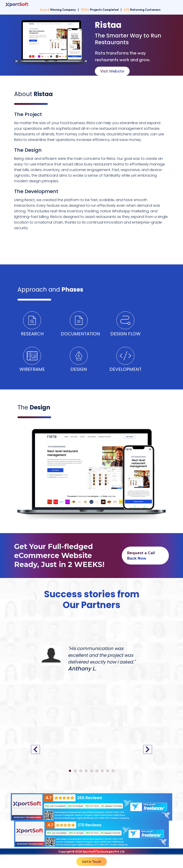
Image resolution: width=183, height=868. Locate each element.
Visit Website (112, 71)
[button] (70, 771)
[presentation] (35, 749)
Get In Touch (91, 861)
